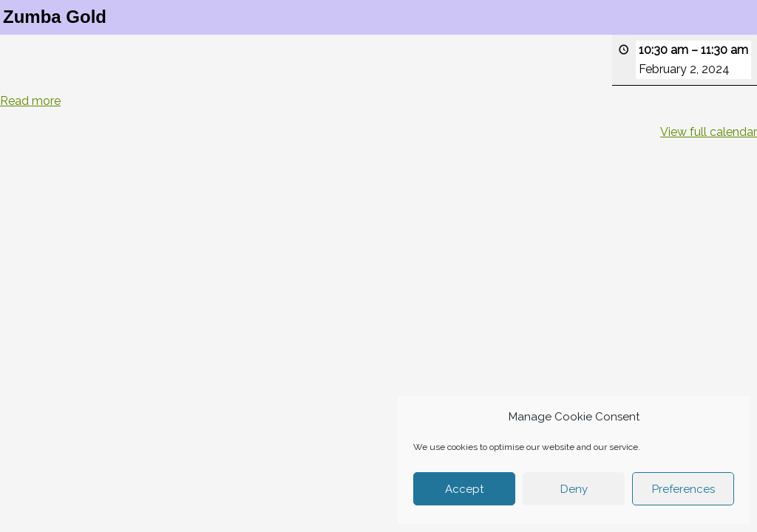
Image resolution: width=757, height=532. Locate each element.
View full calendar (709, 132)
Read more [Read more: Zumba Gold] (30, 101)
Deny (574, 489)
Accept (464, 489)
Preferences (683, 489)
